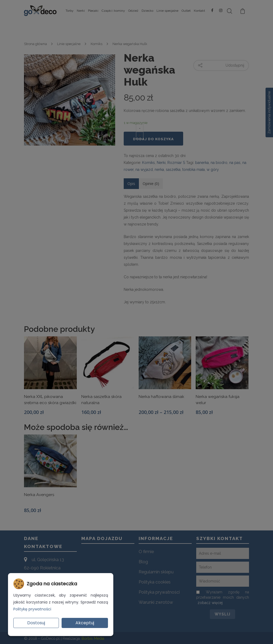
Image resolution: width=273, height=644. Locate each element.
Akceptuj (85, 623)
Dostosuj (36, 623)
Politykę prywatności (32, 609)
